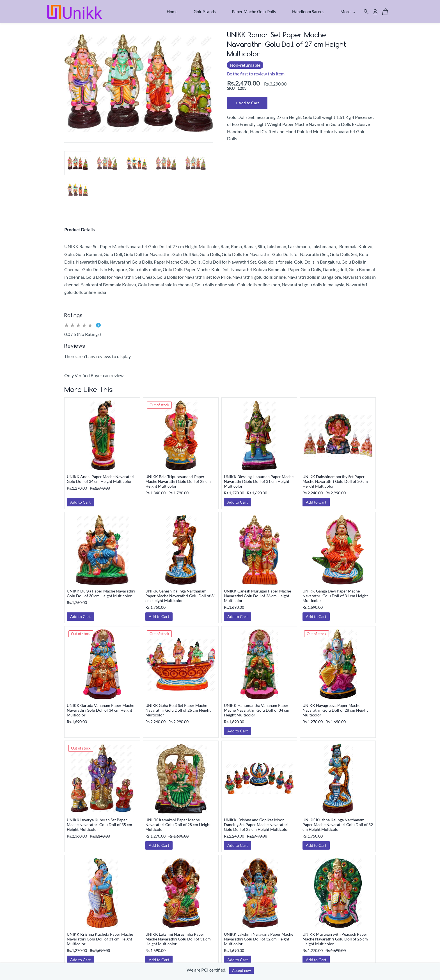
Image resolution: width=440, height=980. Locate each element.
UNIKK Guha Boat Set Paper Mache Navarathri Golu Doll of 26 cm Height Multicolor (178, 706)
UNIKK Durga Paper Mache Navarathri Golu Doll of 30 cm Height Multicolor (101, 590)
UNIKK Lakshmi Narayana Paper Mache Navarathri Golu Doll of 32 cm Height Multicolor (259, 935)
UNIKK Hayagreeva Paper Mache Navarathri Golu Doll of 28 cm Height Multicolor (335, 706)
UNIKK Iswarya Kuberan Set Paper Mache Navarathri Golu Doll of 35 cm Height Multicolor (99, 821)
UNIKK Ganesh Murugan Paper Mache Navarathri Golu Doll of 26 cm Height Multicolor (257, 592)
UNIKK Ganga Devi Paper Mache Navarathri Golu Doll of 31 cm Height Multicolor (335, 592)
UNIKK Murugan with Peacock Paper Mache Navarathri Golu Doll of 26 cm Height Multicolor (335, 935)
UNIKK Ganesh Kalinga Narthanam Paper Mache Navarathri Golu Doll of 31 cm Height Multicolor (181, 592)
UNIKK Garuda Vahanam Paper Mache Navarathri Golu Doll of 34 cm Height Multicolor (100, 706)
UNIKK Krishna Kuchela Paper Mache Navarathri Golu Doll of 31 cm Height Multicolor (100, 935)
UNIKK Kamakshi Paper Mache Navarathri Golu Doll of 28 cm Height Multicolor (178, 821)
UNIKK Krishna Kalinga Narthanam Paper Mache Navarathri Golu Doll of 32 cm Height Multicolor (338, 821)
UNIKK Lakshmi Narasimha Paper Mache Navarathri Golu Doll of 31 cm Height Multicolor (178, 935)
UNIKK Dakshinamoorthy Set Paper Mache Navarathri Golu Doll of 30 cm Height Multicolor (335, 478)
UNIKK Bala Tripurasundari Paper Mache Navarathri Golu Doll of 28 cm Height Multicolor (178, 478)
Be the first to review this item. (256, 70)
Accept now (241, 970)
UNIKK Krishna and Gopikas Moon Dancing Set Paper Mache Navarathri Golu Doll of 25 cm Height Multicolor (256, 821)
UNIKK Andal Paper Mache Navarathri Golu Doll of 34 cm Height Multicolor (101, 475)
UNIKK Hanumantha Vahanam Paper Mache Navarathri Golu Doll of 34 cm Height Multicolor (257, 706)
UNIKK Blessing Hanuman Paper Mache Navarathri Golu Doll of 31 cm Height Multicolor (259, 478)
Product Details (79, 226)
